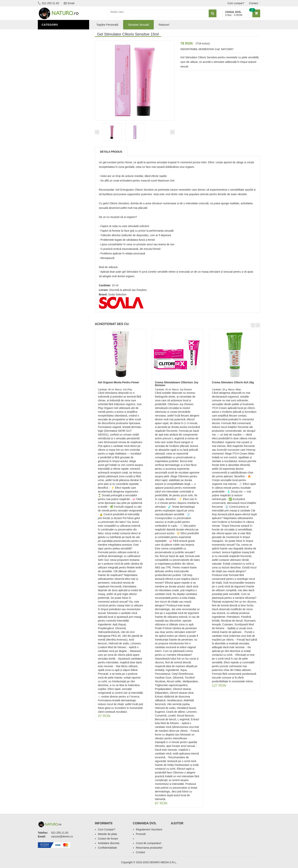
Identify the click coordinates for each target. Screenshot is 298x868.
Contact (254, 3)
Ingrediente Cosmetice (60, 141)
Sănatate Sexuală (138, 25)
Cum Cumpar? (107, 829)
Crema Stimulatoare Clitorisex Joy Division (177, 384)
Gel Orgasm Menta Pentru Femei (118, 382)
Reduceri (164, 25)
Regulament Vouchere (149, 829)
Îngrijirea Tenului (56, 152)
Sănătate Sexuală (56, 33)
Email (69, 3)
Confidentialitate (107, 848)
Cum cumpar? (236, 3)
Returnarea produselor (149, 848)
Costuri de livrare (108, 839)
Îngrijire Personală (58, 135)
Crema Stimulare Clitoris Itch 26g (233, 382)
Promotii (141, 834)
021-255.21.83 (48, 3)
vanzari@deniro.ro (62, 836)
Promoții (49, 130)
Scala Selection (117, 294)
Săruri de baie (53, 147)
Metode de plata (107, 834)
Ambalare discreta (109, 843)
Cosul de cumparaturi (149, 843)
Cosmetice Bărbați (57, 158)
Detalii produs (111, 152)
